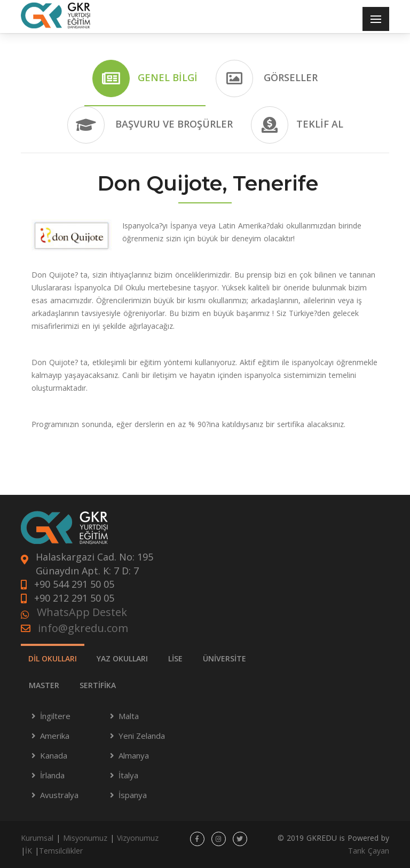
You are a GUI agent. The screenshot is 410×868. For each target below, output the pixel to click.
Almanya (134, 755)
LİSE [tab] (175, 658)
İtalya (128, 775)
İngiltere (55, 716)
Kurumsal (37, 838)
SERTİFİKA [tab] (98, 685)
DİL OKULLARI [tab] (53, 658)
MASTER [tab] (44, 685)
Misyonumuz (85, 838)
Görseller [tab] (267, 78)
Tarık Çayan (369, 851)
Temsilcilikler (61, 851)
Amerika (55, 736)
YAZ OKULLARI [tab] (122, 658)
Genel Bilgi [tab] (145, 78)
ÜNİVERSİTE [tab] (224, 658)
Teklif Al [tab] (297, 125)
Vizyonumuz (138, 838)
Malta (129, 716)
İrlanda (52, 775)
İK (29, 851)
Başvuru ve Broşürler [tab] (150, 125)
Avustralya (59, 795)
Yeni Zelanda (142, 736)
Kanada (54, 755)
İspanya (133, 795)
